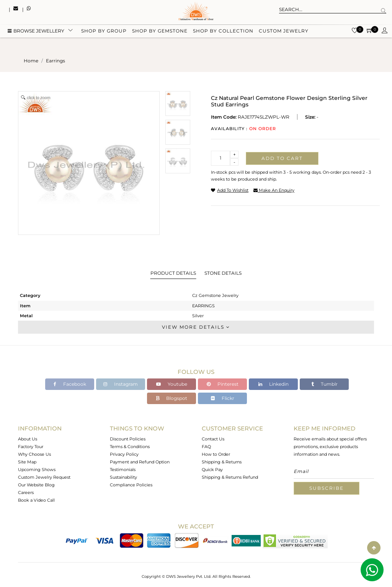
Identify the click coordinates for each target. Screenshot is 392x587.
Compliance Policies (131, 485)
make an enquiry (274, 190)
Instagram (121, 384)
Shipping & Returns (222, 462)
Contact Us (213, 439)
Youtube (172, 384)
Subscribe (327, 488)
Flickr (223, 398)
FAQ (206, 447)
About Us (28, 439)
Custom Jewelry (284, 32)
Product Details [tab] (173, 273)
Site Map (27, 462)
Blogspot (171, 398)
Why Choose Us (34, 454)
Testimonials (123, 470)
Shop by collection (223, 32)
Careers (26, 492)
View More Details (196, 327)
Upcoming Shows (37, 470)
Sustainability (123, 477)
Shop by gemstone (160, 32)
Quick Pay (212, 470)
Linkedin (274, 384)
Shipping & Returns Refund (230, 477)
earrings (56, 61)
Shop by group (104, 32)
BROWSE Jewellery (36, 32)
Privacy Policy (124, 454)
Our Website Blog (36, 485)
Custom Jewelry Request (44, 477)
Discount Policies (128, 439)
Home (31, 61)
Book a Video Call (36, 500)
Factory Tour (31, 447)
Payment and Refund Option (140, 462)
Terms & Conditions (130, 447)
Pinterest (223, 384)
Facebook (70, 384)
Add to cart (282, 158)
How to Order (216, 454)
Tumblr (324, 384)
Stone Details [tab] (223, 273)
